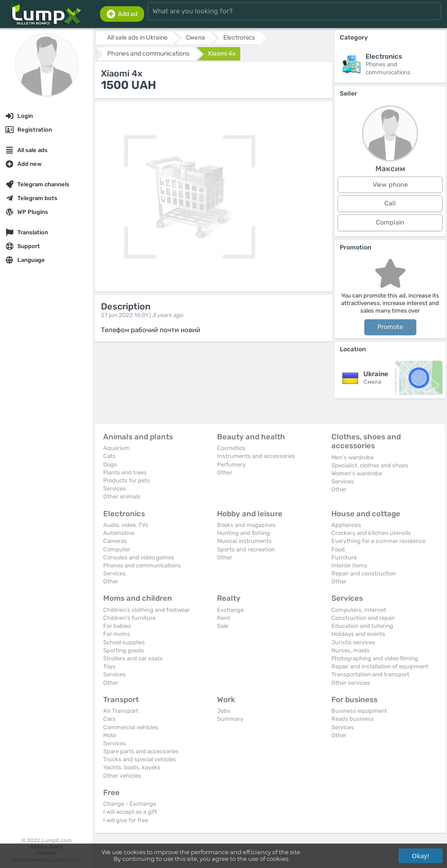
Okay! (421, 856)
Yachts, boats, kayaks (132, 767)
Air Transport (121, 711)
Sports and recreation (246, 549)
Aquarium (117, 448)
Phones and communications (142, 565)
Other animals (122, 496)
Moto (110, 735)
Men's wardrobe (352, 457)
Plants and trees (125, 472)
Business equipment (359, 711)
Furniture (344, 557)
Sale (223, 626)
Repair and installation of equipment (380, 666)
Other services (351, 683)
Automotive (119, 533)
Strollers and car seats (133, 658)
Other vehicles (122, 776)
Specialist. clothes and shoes (370, 465)
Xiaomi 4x (222, 54)
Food (338, 549)
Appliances (346, 525)
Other (225, 472)
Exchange (230, 610)
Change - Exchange (130, 804)
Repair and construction (364, 573)
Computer (117, 549)
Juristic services (353, 642)
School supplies (124, 642)
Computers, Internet (359, 610)
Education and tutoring (362, 626)
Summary (230, 719)
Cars (109, 719)
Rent (223, 618)
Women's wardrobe (357, 473)
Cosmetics (231, 448)
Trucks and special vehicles (140, 759)
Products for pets (127, 480)
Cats (109, 456)
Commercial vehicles (131, 727)
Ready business (353, 719)
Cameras (115, 541)
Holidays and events (358, 634)
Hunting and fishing (244, 533)
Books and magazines (246, 525)
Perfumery (231, 464)
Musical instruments (244, 541)
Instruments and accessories (256, 456)
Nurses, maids (350, 650)
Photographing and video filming (375, 658)
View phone (390, 185)
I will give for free (126, 820)
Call (390, 203)
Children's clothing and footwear (147, 610)
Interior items (349, 565)
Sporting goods (124, 650)
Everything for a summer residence (379, 541)
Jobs (224, 711)
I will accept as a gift (130, 812)
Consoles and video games (139, 557)
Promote (390, 327)
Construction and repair (363, 618)
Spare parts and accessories (141, 751)
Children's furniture (129, 618)
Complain (390, 223)
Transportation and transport (370, 674)
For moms (117, 634)
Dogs (110, 464)
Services (115, 488)
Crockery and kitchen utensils (371, 533)
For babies (117, 626)
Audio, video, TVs (126, 525)
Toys (109, 666)
